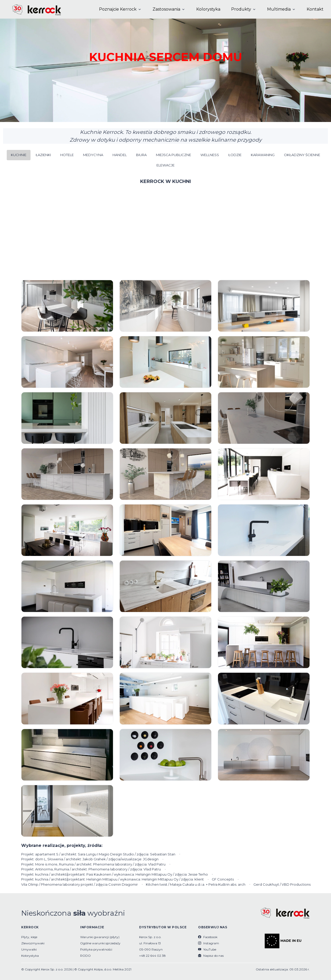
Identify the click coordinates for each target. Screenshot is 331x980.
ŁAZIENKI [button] (43, 155)
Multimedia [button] (279, 9)
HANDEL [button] (120, 155)
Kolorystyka (208, 9)
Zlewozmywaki (33, 943)
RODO (85, 956)
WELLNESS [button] (210, 155)
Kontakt (315, 9)
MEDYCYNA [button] (93, 155)
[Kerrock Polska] (32, 9)
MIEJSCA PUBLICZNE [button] (174, 155)
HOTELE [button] (67, 155)
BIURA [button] (141, 155)
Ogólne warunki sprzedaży (100, 943)
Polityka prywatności (96, 949)
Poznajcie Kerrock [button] (118, 9)
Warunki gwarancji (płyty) (100, 937)
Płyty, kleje (29, 937)
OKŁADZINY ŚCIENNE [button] (302, 155)
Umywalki (29, 949)
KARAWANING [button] (263, 155)
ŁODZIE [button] (235, 155)
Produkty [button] (241, 9)
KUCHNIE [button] (19, 155)
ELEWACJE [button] (165, 165)
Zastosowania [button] (166, 9)
